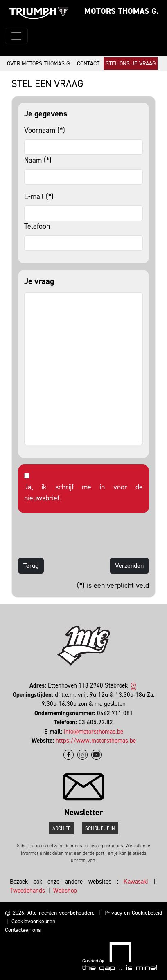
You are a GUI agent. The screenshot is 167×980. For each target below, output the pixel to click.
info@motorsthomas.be (94, 732)
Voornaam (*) (45, 130)
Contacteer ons (23, 930)
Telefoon (37, 226)
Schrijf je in (100, 828)
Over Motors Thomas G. (39, 64)
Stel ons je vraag (131, 64)
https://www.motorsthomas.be (96, 741)
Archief (61, 828)
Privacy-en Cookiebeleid (133, 913)
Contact (88, 64)
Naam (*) (38, 160)
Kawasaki (136, 882)
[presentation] (80, 536)
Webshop (65, 891)
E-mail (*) (39, 196)
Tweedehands (27, 891)
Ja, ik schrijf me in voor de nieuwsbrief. (83, 492)
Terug (31, 566)
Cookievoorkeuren (33, 921)
